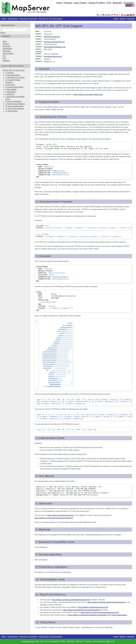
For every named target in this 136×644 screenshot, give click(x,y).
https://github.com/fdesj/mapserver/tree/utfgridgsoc (106, 602)
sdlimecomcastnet (52, 37)
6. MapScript (10, 94)
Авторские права (29, 641)
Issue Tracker (80, 3)
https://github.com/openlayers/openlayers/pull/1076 (54, 518)
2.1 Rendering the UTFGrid (15, 77)
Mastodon (117, 3)
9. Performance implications (15, 104)
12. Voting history (11, 111)
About (5, 41)
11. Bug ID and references (15, 109)
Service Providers (97, 3)
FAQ (109, 3)
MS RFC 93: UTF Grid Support (51, 19)
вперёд (123, 19)
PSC (4, 58)
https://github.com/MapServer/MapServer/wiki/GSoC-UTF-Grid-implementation (98, 615)
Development (13, 19)
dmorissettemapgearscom (55, 47)
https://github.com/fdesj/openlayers (61, 515)
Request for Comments (28, 19)
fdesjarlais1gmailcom (53, 56)
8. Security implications (13, 101)
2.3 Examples (10, 85)
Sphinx (108, 641)
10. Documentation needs (14, 106)
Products (68, 3)
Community (7, 46)
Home (59, 3)
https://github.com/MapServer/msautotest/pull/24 (81, 610)
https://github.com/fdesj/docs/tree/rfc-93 (93, 607)
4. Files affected (11, 89)
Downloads (7, 51)
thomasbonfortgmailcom (54, 42)
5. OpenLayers (11, 92)
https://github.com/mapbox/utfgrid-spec (88, 94)
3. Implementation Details (14, 87)
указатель (131, 19)
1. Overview (9, 73)
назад (116, 19)
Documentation (8, 53)
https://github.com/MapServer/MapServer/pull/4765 (71, 600)
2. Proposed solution (13, 75)
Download (129, 3)
